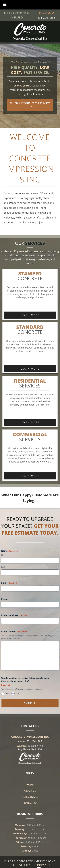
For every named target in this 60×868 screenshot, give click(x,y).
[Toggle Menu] (5, 5)
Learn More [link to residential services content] (30, 422)
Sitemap (26, 865)
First (3, 555)
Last (3, 567)
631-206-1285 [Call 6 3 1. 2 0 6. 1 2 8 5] (34, 741)
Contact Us (30, 803)
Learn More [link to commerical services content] (30, 476)
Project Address (15, 615)
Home (30, 785)
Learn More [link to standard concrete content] (30, 369)
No (18, 694)
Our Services (30, 797)
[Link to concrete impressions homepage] (30, 763)
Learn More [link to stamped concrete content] (30, 315)
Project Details (14, 631)
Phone (5, 599)
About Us (30, 791)
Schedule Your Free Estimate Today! (30, 105)
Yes (8, 694)
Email (9, 583)
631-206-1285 (46, 18)
